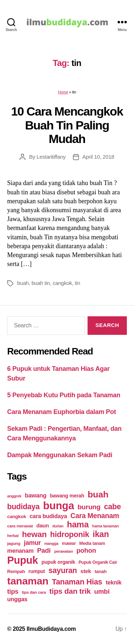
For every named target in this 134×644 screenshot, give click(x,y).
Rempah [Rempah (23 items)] (16, 571)
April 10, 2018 (98, 157)
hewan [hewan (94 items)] (34, 534)
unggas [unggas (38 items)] (17, 599)
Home (63, 92)
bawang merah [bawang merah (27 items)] (67, 496)
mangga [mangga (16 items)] (51, 543)
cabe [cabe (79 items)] (113, 507)
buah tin (41, 283)
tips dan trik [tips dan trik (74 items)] (70, 591)
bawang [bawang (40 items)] (36, 495)
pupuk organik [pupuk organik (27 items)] (58, 562)
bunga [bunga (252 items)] (59, 505)
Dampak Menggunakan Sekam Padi (60, 455)
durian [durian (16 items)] (58, 526)
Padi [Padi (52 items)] (44, 550)
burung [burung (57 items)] (89, 507)
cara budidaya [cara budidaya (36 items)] (48, 516)
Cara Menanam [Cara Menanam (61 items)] (95, 516)
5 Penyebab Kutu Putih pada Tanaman (64, 395)
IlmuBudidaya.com (51, 629)
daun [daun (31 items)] (43, 525)
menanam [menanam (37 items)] (20, 551)
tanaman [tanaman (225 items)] (28, 581)
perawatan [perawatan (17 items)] (63, 551)
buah (23, 283)
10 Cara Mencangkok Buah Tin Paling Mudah (67, 125)
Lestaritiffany (51, 157)
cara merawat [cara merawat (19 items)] (20, 526)
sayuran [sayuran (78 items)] (63, 571)
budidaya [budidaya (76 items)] (23, 507)
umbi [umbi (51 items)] (102, 591)
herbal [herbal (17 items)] (13, 536)
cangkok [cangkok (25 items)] (17, 517)
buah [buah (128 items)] (98, 494)
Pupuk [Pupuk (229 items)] (23, 560)
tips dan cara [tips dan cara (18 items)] (34, 592)
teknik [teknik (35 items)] (114, 582)
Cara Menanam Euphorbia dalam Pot (61, 412)
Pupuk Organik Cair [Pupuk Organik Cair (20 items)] (98, 562)
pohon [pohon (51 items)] (86, 550)
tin (77, 283)
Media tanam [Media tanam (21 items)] (92, 543)
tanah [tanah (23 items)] (101, 571)
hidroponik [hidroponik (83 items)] (70, 534)
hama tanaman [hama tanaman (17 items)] (106, 526)
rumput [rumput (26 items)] (37, 571)
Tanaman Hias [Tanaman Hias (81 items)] (77, 582)
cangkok (62, 283)
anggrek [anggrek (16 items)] (14, 496)
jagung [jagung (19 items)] (14, 543)
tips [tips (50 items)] (13, 591)
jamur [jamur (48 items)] (33, 543)
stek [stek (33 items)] (86, 571)
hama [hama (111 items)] (78, 525)
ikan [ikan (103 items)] (101, 534)
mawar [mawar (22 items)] (69, 543)
